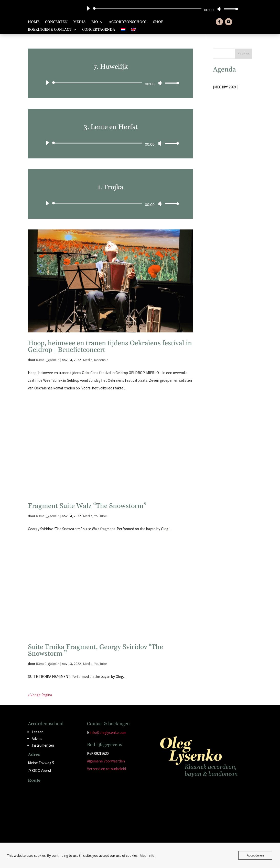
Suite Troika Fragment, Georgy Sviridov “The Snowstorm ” (95, 650)
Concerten (56, 22)
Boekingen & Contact (50, 30)
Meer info (147, 855)
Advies (37, 739)
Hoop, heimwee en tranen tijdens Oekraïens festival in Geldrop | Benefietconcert (110, 347)
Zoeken (243, 54)
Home (34, 22)
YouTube (101, 516)
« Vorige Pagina (40, 695)
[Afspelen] (88, 8)
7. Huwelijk (111, 67)
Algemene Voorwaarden (106, 761)
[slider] (148, 9)
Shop (158, 22)
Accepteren (255, 855)
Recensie (101, 360)
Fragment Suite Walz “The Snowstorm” (87, 506)
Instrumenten (43, 745)
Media (79, 22)
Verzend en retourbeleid (106, 769)
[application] (160, 9)
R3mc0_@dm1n (48, 360)
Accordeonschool (128, 22)
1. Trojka (110, 187)
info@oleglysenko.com (108, 732)
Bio (95, 22)
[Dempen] (219, 9)
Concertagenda (99, 30)
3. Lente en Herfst (111, 127)
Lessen (38, 732)
